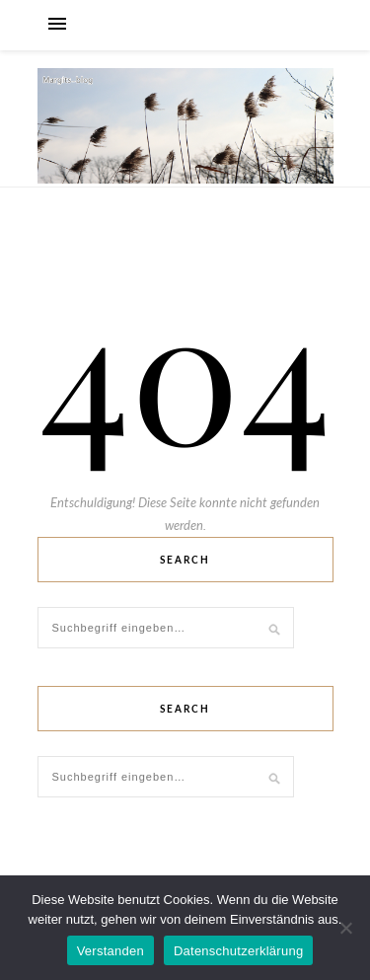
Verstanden (111, 951)
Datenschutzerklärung (238, 951)
